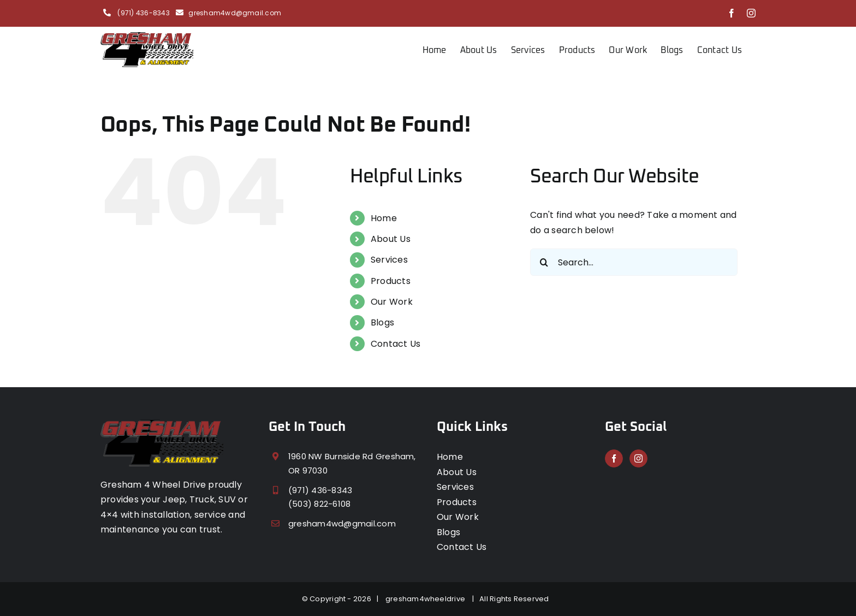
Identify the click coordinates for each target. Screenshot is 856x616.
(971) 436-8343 (143, 13)
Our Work (392, 302)
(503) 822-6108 (319, 504)
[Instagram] (638, 458)
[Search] (544, 262)
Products (391, 281)
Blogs (382, 322)
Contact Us (396, 344)
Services (389, 260)
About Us (391, 239)
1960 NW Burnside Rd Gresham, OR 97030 (352, 463)
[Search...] (634, 262)
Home (384, 218)
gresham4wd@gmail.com (235, 13)
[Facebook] (614, 458)
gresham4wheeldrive (427, 599)
